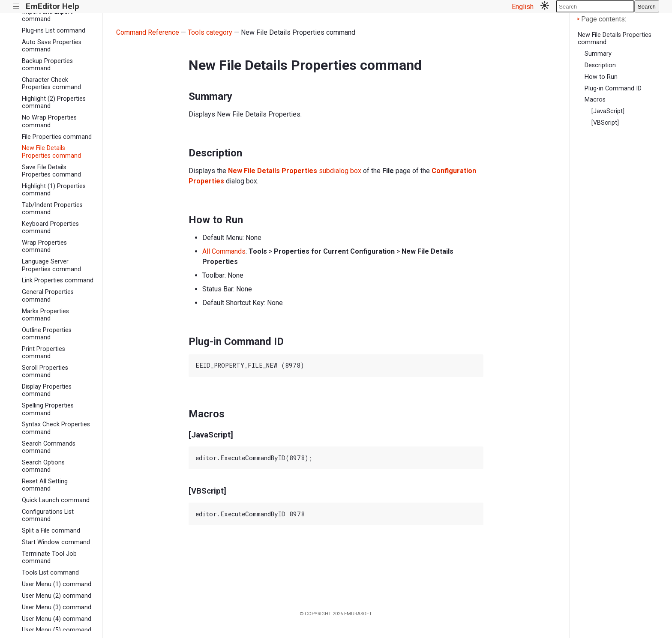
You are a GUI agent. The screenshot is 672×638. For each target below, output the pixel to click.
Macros (595, 100)
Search (647, 7)
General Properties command (48, 296)
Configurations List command (48, 515)
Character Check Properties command (51, 84)
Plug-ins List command (54, 31)
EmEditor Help (52, 6)
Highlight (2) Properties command (54, 102)
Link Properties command (58, 280)
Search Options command (43, 466)
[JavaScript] (608, 111)
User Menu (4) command (57, 619)
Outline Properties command (47, 334)
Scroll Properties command (45, 371)
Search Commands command (49, 447)
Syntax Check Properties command (56, 428)
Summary (598, 54)
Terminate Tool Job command (49, 557)
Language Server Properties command (51, 265)
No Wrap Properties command (49, 121)
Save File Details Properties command (51, 171)
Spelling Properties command (48, 409)
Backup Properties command (47, 65)
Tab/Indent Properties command (52, 209)
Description (600, 65)
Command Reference (148, 32)
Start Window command (56, 542)
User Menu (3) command (57, 607)
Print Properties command (43, 353)
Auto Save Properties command (52, 46)
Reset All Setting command (45, 485)
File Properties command (57, 137)
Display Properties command (47, 390)
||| (16, 7)
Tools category (210, 32)
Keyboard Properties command (50, 228)
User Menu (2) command (57, 596)
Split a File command (51, 531)
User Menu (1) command (57, 584)
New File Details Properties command (51, 152)
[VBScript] (605, 123)
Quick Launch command (56, 500)
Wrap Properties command (44, 246)
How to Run (601, 77)
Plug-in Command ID (613, 88)
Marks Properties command (45, 315)
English (523, 7)
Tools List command (50, 573)
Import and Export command (47, 15)
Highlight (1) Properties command (54, 190)
